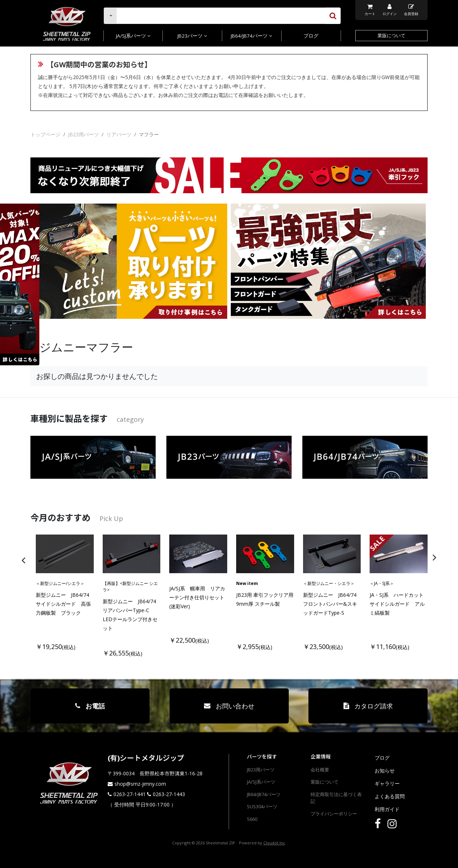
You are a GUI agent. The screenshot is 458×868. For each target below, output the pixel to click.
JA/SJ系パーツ (133, 36)
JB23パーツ (192, 36)
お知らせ (385, 771)
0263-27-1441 (130, 794)
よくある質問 (390, 796)
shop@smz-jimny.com (140, 784)
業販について (391, 35)
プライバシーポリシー (334, 814)
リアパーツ (119, 134)
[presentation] (238, 557)
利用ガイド (387, 809)
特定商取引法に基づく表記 (336, 798)
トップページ (45, 134)
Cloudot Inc (274, 843)
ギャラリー (387, 783)
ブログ (311, 36)
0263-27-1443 (169, 794)
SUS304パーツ (262, 806)
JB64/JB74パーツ (252, 36)
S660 (252, 819)
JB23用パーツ (83, 134)
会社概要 (320, 770)
